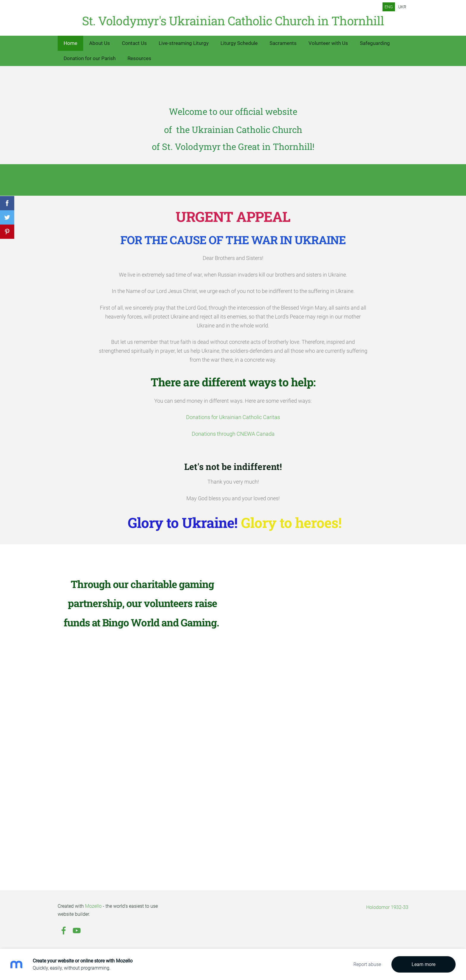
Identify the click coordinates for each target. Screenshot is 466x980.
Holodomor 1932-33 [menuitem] (387, 907)
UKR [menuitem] (402, 7)
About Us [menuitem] (100, 43)
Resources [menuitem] (139, 58)
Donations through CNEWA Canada (233, 434)
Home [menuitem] (70, 43)
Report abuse (367, 964)
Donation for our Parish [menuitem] (90, 58)
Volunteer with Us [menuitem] (328, 43)
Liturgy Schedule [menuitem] (239, 43)
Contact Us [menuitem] (134, 43)
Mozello (93, 906)
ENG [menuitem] (389, 7)
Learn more (424, 964)
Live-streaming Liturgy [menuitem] (184, 43)
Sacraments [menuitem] (283, 43)
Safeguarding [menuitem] (375, 43)
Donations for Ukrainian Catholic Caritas (233, 417)
